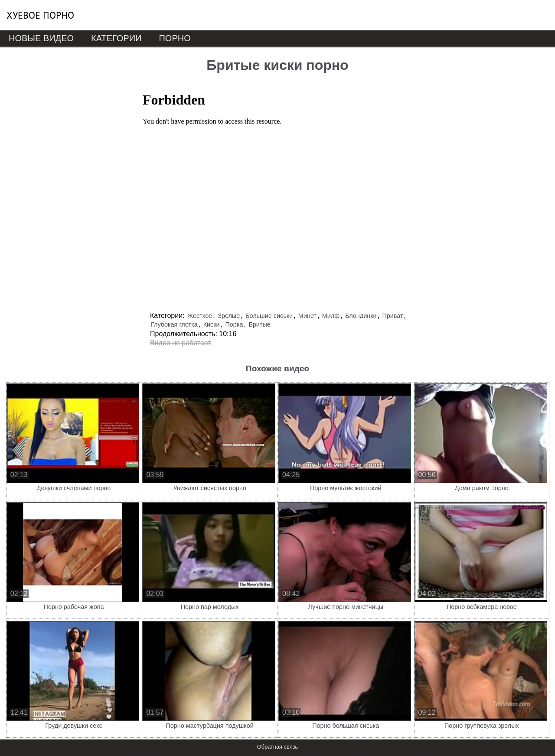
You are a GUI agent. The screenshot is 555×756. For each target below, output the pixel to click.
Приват (392, 316)
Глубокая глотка (174, 324)
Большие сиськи (269, 316)
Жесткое (200, 316)
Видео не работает (181, 343)
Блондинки (361, 316)
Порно (175, 38)
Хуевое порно (40, 15)
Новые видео (41, 38)
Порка (234, 324)
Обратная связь (277, 747)
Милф (331, 316)
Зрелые (229, 316)
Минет (307, 316)
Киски (212, 324)
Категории (116, 38)
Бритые (259, 324)
